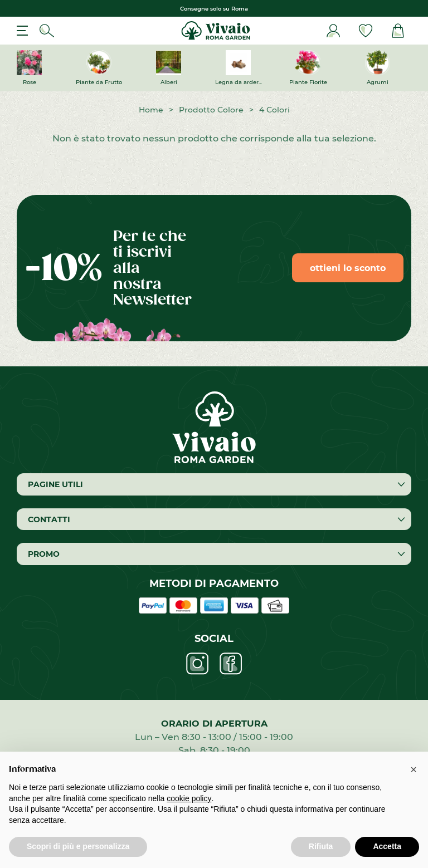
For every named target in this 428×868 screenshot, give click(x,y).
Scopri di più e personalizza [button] (78, 846)
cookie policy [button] (189, 798)
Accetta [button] (387, 846)
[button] (414, 769)
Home (151, 109)
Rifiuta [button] (321, 846)
